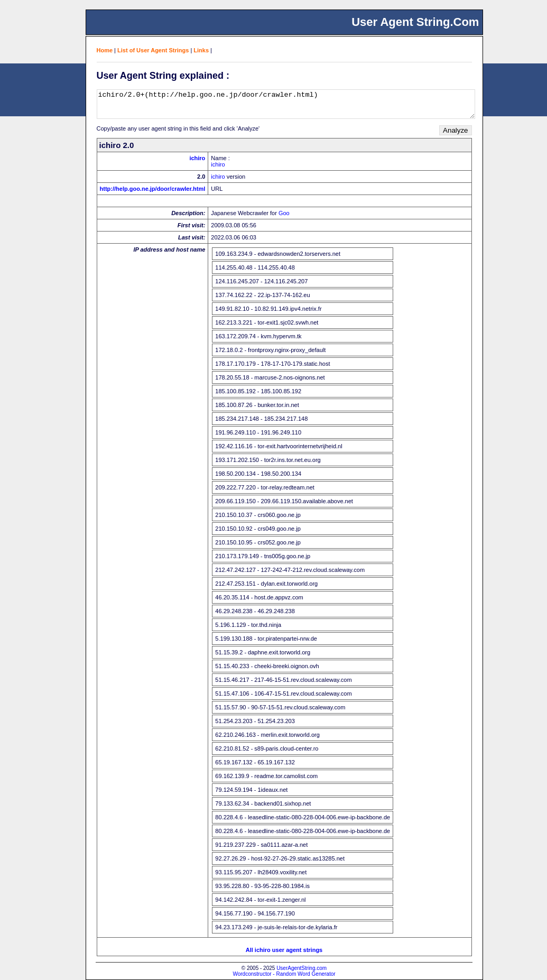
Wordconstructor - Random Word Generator (284, 974)
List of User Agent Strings (153, 50)
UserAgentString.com (302, 968)
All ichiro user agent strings (284, 950)
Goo (284, 213)
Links (201, 50)
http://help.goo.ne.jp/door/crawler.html (153, 189)
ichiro (197, 158)
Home (105, 50)
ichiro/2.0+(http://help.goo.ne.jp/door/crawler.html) (286, 104)
